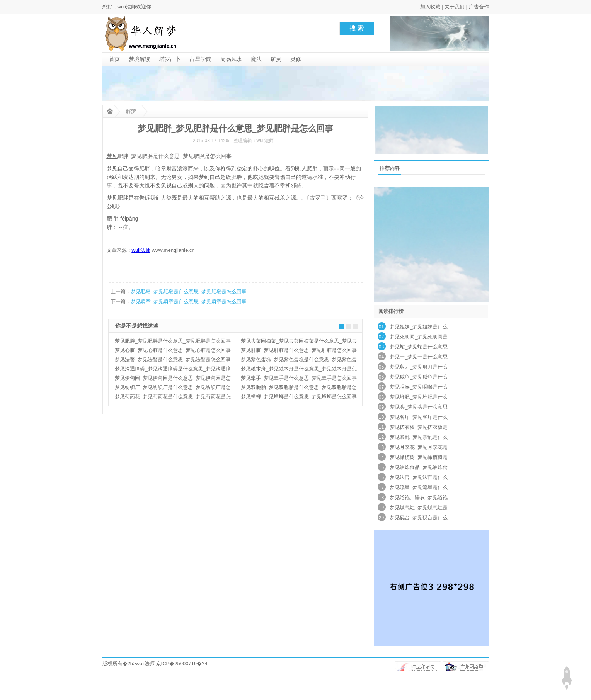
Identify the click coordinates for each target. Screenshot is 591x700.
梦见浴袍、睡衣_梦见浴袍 (419, 497)
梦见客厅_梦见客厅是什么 (419, 417)
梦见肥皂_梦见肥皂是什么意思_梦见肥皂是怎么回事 (189, 291)
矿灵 (276, 59)
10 (381, 417)
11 (381, 427)
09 (381, 407)
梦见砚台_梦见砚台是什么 (419, 517)
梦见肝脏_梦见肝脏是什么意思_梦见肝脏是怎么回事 (299, 350)
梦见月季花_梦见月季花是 (419, 447)
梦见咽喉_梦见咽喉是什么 (419, 387)
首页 (114, 59)
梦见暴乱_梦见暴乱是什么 (419, 437)
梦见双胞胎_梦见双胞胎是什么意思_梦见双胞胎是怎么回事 (299, 388)
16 (381, 477)
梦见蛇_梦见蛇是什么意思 (419, 347)
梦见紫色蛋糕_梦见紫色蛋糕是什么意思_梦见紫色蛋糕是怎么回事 (299, 360)
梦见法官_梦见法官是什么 (419, 477)
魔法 (256, 59)
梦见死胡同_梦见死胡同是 (419, 337)
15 (381, 467)
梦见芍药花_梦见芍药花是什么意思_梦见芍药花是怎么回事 (173, 398)
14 (381, 457)
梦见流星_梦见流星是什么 (419, 487)
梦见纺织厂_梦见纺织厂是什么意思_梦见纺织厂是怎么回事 (173, 388)
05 (381, 367)
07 (381, 387)
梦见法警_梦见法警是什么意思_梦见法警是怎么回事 (173, 359)
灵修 (296, 59)
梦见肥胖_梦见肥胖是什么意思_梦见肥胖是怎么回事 (173, 341)
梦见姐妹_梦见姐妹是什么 (419, 327)
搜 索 (356, 28)
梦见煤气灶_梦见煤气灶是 (419, 507)
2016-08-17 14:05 (211, 141)
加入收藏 (430, 7)
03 (381, 347)
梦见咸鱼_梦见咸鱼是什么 (419, 377)
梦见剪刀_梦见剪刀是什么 (419, 367)
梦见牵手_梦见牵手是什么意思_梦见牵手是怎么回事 (299, 378)
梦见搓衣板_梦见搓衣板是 (419, 427)
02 (381, 337)
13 (381, 447)
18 (381, 498)
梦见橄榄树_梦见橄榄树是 (419, 457)
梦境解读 (140, 59)
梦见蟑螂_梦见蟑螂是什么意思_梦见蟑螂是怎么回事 (299, 397)
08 (381, 397)
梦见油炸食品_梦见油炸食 (419, 467)
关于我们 (455, 7)
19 (381, 508)
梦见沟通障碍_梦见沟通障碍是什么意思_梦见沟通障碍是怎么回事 (173, 370)
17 (381, 488)
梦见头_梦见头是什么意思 (419, 407)
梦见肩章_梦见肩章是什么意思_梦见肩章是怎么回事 (189, 302)
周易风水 (231, 59)
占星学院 (201, 59)
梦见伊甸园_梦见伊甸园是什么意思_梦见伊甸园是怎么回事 (173, 379)
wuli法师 (145, 663)
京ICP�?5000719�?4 (182, 663)
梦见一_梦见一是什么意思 (419, 357)
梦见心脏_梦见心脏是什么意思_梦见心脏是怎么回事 (173, 350)
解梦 (131, 111)
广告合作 (479, 7)
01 (381, 327)
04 (381, 357)
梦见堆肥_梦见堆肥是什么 (419, 397)
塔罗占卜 (170, 59)
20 (381, 518)
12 (381, 437)
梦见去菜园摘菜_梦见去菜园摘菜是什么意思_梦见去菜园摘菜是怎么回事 (299, 342)
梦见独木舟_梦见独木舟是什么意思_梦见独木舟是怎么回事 (299, 370)
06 (381, 377)
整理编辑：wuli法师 (254, 141)
